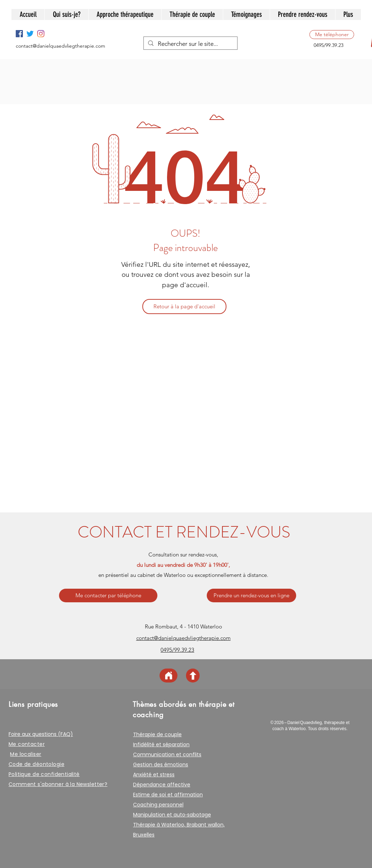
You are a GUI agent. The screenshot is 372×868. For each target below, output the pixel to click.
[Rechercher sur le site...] (190, 44)
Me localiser (26, 754)
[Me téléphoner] (332, 35)
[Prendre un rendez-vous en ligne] (251, 595)
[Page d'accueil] (168, 676)
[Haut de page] (193, 676)
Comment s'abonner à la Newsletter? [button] (58, 784)
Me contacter (27, 744)
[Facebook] (19, 34)
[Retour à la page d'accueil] (184, 307)
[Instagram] (41, 34)
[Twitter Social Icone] (30, 34)
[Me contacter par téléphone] (108, 595)
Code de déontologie (36, 764)
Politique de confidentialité (44, 774)
